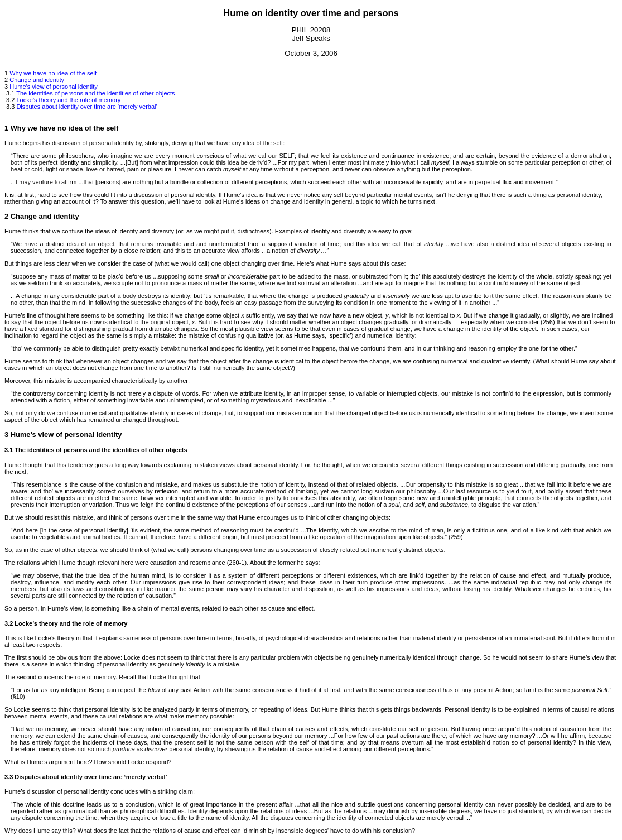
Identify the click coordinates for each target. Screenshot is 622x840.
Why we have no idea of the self (53, 73)
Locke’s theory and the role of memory (68, 100)
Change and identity (37, 80)
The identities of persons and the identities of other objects (95, 93)
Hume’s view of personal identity (54, 87)
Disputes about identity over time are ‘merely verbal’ (87, 107)
